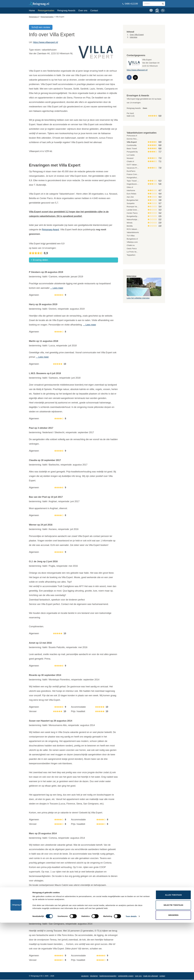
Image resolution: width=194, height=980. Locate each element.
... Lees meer (57, 288)
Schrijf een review (41, 27)
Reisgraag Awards (66, 11)
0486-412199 (130, 4)
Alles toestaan (173, 952)
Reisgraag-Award (50, 230)
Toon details (131, 974)
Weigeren (173, 972)
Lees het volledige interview (138, 298)
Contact (94, 11)
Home (32, 11)
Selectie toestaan (173, 962)
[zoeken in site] (163, 4)
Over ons (83, 11)
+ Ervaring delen (39, 260)
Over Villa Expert (137, 35)
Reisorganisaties (46, 11)
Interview (133, 37)
